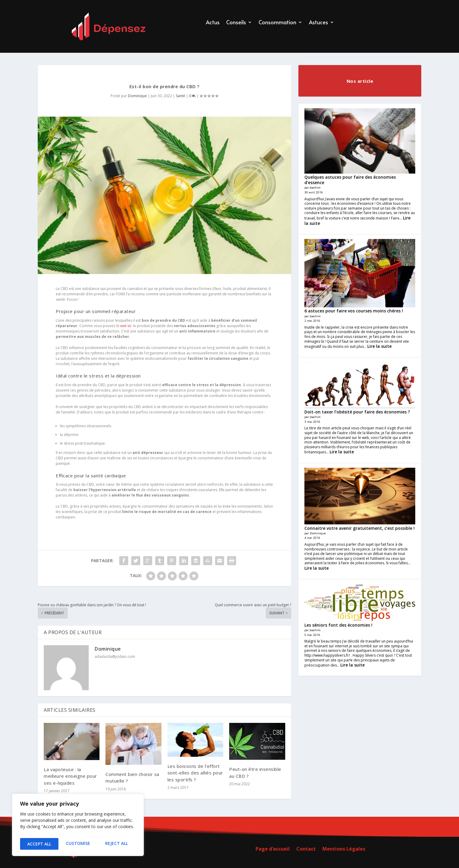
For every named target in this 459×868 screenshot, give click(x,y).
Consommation (277, 23)
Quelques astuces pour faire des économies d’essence (350, 180)
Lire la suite (379, 346)
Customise (39, 844)
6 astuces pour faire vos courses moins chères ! (354, 311)
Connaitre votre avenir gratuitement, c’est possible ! (360, 528)
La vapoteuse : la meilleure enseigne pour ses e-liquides (70, 776)
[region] (78, 827)
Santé (181, 96)
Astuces (318, 23)
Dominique (137, 96)
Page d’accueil (273, 849)
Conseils (236, 23)
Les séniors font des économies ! (338, 625)
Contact (306, 849)
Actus (213, 23)
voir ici (126, 326)
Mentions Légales (344, 849)
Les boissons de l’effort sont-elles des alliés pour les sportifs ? (195, 773)
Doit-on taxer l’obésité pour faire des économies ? (357, 412)
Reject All (78, 844)
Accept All (117, 844)
